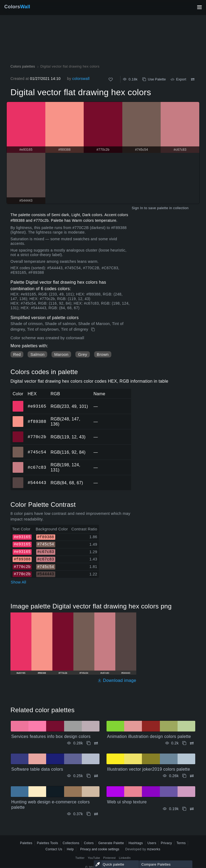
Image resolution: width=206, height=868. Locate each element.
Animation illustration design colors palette (149, 736)
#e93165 (37, 406)
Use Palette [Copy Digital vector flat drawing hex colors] (154, 79)
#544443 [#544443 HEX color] (18, 479)
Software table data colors (37, 769)
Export (178, 79)
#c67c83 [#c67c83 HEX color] (18, 464)
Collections (71, 843)
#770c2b (37, 437)
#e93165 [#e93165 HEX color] (18, 402)
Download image (117, 680)
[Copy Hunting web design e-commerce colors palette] (89, 814)
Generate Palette (111, 843)
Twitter (80, 858)
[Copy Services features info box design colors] (89, 743)
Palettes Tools (48, 843)
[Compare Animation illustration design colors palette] (192, 743)
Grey (83, 354)
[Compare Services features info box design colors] (96, 743)
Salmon (37, 354)
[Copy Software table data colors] (89, 776)
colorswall (81, 79)
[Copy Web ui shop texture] (184, 809)
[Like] (111, 80)
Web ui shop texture (127, 802)
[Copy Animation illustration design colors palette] (184, 743)
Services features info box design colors (51, 736)
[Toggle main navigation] (199, 7)
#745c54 (37, 452)
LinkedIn (125, 858)
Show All (19, 582)
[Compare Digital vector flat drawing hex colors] (193, 79)
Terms (181, 843)
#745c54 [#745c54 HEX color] (18, 448)
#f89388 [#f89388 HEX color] (18, 418)
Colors (17, 7)
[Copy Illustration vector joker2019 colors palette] (184, 776)
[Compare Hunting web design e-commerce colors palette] (96, 814)
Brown (103, 354)
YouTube (94, 858)
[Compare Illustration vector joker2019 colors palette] (192, 776)
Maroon (61, 354)
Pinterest (109, 858)
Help (70, 849)
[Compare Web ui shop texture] (192, 809)
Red (17, 354)
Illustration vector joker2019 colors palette (148, 769)
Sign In (137, 208)
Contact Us (54, 849)
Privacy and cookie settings (100, 849)
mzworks (154, 849)
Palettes (26, 843)
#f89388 (37, 422)
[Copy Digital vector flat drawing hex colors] (93, 330)
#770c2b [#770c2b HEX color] (18, 433)
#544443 (37, 483)
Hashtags (136, 843)
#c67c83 (37, 467)
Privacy (166, 843)
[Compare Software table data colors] (96, 776)
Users (152, 843)
